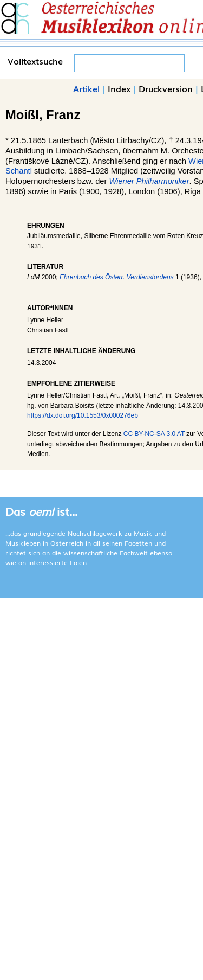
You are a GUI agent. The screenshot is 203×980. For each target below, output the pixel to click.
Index (119, 88)
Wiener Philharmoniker (149, 181)
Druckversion (166, 88)
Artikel (86, 88)
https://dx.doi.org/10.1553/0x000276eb (83, 415)
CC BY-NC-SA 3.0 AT (154, 434)
